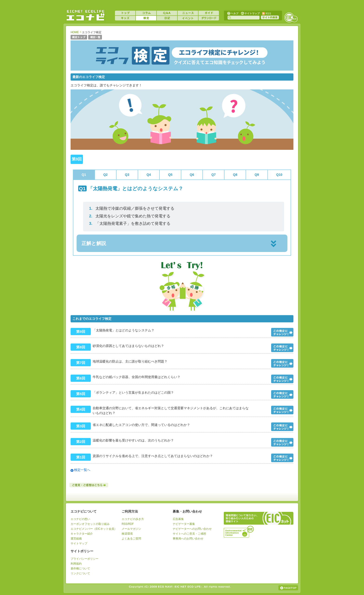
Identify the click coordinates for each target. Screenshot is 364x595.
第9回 (81, 332)
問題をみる (282, 332)
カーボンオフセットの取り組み (90, 524)
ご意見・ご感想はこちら (89, 485)
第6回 (81, 378)
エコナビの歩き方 (133, 519)
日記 (167, 18)
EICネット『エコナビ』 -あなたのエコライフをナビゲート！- (85, 15)
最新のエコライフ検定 (89, 77)
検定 (146, 18)
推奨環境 (127, 534)
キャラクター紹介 (82, 534)
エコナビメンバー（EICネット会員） (94, 529)
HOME (75, 32)
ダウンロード (209, 18)
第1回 (81, 457)
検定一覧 (95, 38)
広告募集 (178, 519)
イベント (188, 18)
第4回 (81, 409)
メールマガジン (131, 529)
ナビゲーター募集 (184, 524)
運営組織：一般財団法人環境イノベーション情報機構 (239, 531)
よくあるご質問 (131, 539)
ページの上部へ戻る (288, 588)
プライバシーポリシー (84, 559)
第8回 (81, 347)
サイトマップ (250, 13)
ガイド (209, 13)
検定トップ (79, 38)
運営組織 (76, 539)
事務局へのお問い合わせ (188, 539)
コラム (146, 13)
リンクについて (80, 573)
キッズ (125, 18)
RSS (266, 13)
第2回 (81, 442)
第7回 (81, 363)
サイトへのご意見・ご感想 (189, 534)
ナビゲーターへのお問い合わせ (192, 529)
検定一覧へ (82, 470)
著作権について (80, 569)
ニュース (188, 13)
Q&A (167, 13)
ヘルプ (233, 13)
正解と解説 (94, 243)
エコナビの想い (80, 519)
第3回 (81, 426)
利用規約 (76, 564)
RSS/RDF (128, 524)
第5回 (81, 394)
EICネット (291, 17)
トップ (125, 13)
